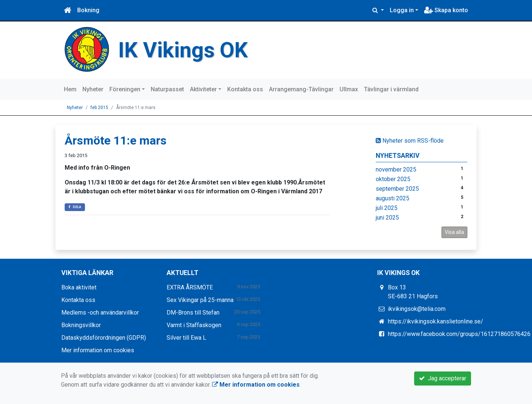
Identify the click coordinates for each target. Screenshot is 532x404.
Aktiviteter (203, 89)
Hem (70, 89)
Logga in (402, 10)
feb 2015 (99, 108)
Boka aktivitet (79, 287)
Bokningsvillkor (81, 325)
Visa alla (454, 232)
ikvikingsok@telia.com (417, 309)
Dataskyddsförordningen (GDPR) (104, 338)
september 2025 (397, 189)
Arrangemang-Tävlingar (301, 89)
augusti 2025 (393, 198)
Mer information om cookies (98, 350)
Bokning (88, 10)
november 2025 (396, 169)
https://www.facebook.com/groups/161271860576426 (459, 334)
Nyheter (93, 89)
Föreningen (125, 89)
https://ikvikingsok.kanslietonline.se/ (436, 321)
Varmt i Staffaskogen (194, 325)
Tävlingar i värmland (391, 89)
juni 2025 (387, 218)
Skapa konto (446, 10)
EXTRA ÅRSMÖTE (190, 287)
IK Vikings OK (183, 50)
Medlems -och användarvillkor (100, 313)
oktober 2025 (393, 179)
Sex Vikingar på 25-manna (200, 300)
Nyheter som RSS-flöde (410, 141)
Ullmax (349, 89)
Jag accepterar (443, 378)
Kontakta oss (245, 89)
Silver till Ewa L (186, 338)
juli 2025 (387, 208)
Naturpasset (167, 89)
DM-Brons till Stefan (193, 313)
